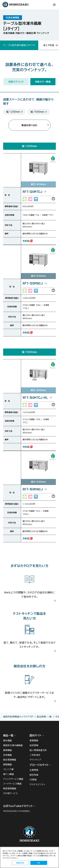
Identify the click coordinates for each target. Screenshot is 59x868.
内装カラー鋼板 (43, 82)
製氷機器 (8, 743)
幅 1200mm (13, 112)
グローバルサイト (39, 768)
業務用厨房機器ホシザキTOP (18, 719)
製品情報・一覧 (44, 719)
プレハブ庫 (9, 773)
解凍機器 (8, 753)
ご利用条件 (35, 758)
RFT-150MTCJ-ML (35, 400)
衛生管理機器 (10, 762)
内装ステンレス (16, 82)
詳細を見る (20, 863)
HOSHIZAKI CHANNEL (17, 815)
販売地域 (34, 778)
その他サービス (11, 797)
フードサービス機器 (13, 787)
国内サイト (35, 737)
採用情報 (34, 748)
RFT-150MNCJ (33, 491)
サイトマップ (35, 762)
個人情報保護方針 (39, 753)
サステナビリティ (38, 788)
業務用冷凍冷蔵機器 (13, 748)
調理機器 (8, 767)
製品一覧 (8, 737)
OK (39, 863)
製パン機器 (9, 777)
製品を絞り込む (29, 125)
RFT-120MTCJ (32, 193)
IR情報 (33, 783)
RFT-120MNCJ (33, 284)
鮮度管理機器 (10, 792)
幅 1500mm (37, 112)
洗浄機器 (8, 758)
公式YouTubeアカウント (18, 810)
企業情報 (34, 773)
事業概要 (34, 743)
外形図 (26, 242)
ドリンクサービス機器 (14, 782)
